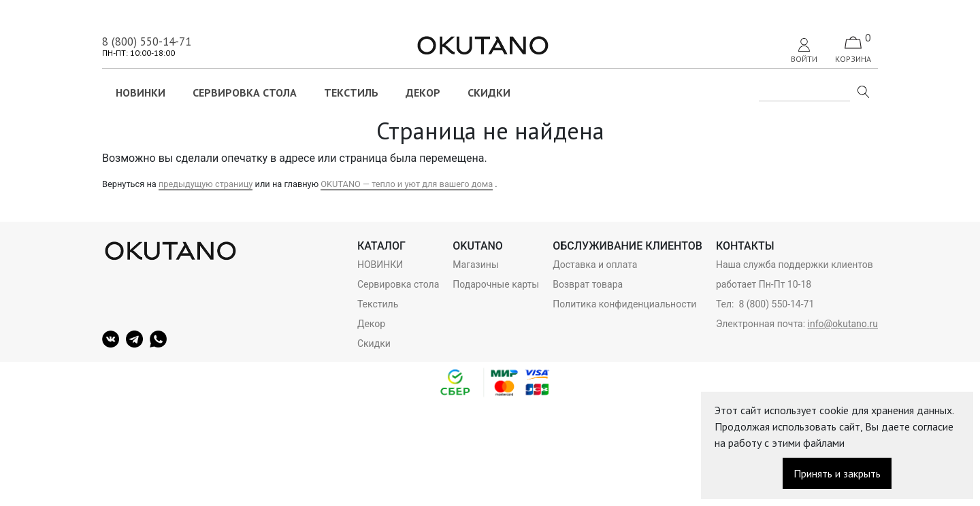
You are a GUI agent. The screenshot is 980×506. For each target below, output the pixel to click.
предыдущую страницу (206, 184)
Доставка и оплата (595, 265)
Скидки (489, 92)
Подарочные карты (496, 284)
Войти (804, 51)
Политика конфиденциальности (624, 304)
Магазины (475, 265)
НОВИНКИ (141, 92)
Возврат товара (588, 284)
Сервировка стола (245, 92)
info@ (820, 324)
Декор (423, 92)
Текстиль (351, 92)
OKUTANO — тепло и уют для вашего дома (407, 184)
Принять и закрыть (837, 473)
